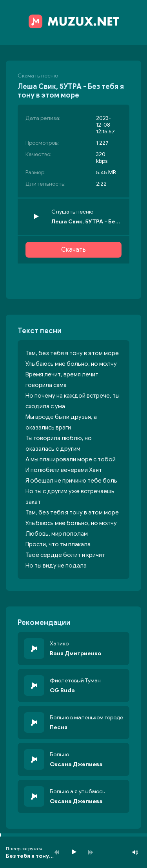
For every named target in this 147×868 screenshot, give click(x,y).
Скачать (73, 250)
